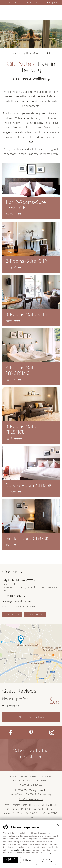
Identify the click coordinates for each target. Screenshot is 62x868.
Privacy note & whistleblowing (29, 781)
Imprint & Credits (29, 776)
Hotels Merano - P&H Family (18, 3)
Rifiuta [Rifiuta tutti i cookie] (27, 860)
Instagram (52, 732)
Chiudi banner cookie (58, 825)
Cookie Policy (45, 853)
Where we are (35, 615)
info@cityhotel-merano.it (20, 601)
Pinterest (31, 732)
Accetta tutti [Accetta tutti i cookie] (11, 860)
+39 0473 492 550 (16, 596)
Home (13, 53)
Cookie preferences (31, 785)
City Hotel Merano (12, 11)
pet (31, 142)
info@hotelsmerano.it (31, 799)
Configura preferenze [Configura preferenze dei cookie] (46, 861)
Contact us (12, 615)
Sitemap (12, 776)
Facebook (10, 732)
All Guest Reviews (31, 717)
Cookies (47, 776)
